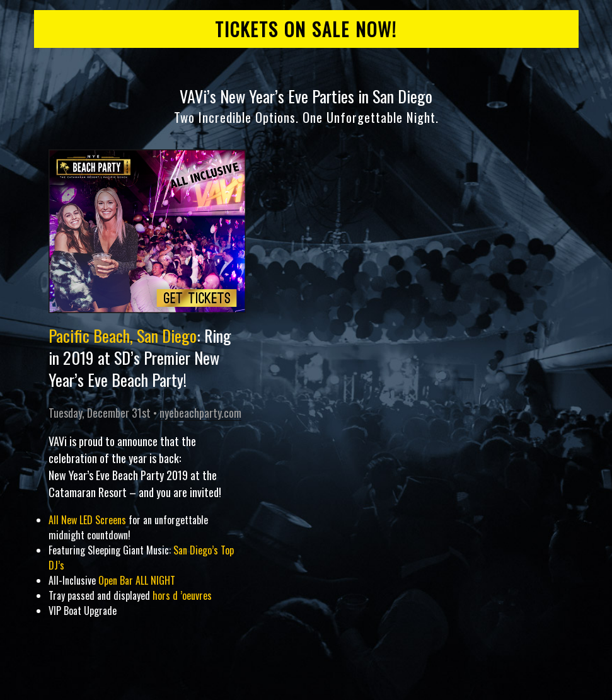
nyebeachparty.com (200, 413)
